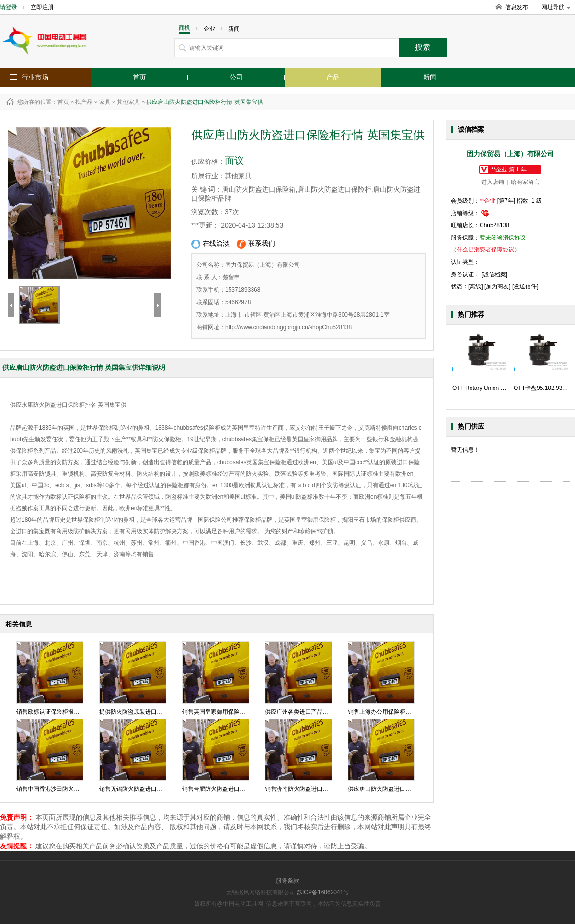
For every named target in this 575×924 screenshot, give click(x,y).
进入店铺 (493, 182)
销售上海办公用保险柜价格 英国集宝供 (397, 712)
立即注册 (42, 7)
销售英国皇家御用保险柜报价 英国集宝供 (235, 712)
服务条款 (287, 881)
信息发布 (517, 7)
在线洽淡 (210, 244)
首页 (139, 77)
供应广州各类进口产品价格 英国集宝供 (315, 712)
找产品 (84, 102)
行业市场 (35, 77)
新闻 (430, 77)
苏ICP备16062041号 (323, 892)
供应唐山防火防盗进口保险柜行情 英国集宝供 (406, 789)
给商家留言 (525, 182)
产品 (333, 77)
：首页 (60, 102)
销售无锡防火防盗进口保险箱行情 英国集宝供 (157, 789)
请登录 (9, 7)
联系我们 (256, 244)
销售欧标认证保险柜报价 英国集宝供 (63, 712)
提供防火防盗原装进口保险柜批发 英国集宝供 (157, 712)
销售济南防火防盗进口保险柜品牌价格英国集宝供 (328, 789)
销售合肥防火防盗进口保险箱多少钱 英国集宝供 (243, 789)
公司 (236, 77)
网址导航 (556, 7)
